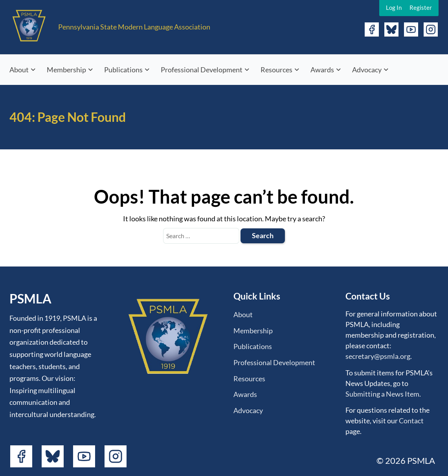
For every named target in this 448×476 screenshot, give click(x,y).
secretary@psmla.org (378, 356)
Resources (276, 70)
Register (421, 7)
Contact (411, 421)
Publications (123, 70)
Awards (322, 70)
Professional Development (202, 70)
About (19, 70)
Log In (394, 7)
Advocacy (367, 70)
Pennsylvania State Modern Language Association (134, 27)
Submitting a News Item (382, 394)
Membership (66, 70)
